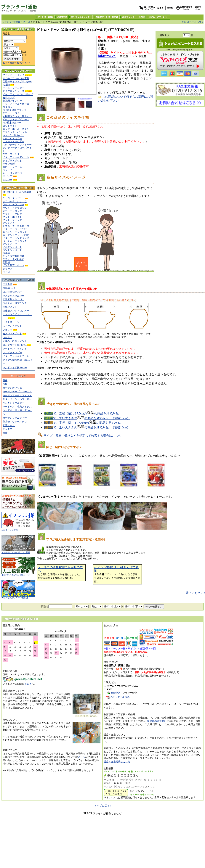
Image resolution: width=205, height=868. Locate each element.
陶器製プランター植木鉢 (107, 17)
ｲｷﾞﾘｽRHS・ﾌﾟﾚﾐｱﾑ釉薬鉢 (17, 192)
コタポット (9, 107)
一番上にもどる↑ (194, 593)
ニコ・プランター (12, 154)
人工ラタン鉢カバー (13, 173)
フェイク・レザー (12, 352)
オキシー (7, 180)
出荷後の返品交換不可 (74, 167)
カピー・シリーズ (12, 167)
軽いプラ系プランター (81, 17)
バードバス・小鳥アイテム (17, 407)
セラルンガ (9, 98)
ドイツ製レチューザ (13, 91)
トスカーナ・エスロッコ (16, 226)
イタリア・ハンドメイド (16, 238)
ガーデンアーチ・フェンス (17, 395)
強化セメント (10, 307)
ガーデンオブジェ (12, 388)
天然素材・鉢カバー (13, 299)
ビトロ (26, 22)
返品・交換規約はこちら (117, 762)
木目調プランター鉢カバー (17, 116)
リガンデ (7, 176)
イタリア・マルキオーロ (16, 104)
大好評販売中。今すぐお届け (18, 597)
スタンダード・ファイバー (17, 145)
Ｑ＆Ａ (28, 684)
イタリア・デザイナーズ (16, 119)
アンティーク (10, 244)
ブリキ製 (7, 284)
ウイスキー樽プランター (16, 303)
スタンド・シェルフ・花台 (17, 399)
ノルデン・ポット (12, 247)
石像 (5, 380)
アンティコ (9, 223)
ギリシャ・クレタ (12, 214)
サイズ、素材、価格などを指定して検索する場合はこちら (82, 436)
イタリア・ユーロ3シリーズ (18, 94)
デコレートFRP (11, 113)
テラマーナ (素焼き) (13, 259)
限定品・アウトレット (159, 17)
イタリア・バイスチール (16, 356)
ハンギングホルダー (13, 403)
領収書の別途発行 (157, 721)
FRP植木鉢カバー (12, 123)
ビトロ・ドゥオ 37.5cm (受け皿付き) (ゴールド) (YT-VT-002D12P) (68, 22)
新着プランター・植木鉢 (133, 17)
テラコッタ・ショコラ (15, 201)
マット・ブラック (12, 220)
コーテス (7, 337)
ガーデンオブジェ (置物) (16, 235)
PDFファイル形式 (120, 697)
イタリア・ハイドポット (16, 157)
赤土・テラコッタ (12, 211)
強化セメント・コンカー (16, 311)
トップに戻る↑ (103, 806)
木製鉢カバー (10, 288)
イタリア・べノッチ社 (15, 229)
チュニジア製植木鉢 (13, 256)
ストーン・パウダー (13, 141)
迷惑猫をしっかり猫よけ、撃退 (18, 552)
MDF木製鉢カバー (12, 292)
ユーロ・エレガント (13, 198)
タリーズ (7, 269)
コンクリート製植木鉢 (15, 345)
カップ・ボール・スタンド (17, 129)
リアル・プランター (13, 88)
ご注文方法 (62, 17)
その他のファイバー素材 (16, 78)
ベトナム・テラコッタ (15, 241)
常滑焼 (6, 262)
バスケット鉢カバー (13, 296)
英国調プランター (12, 101)
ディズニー (9, 429)
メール (81, 757)
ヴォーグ (7, 170)
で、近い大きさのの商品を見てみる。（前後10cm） (87, 418)
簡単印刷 (113, 693)
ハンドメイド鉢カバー (15, 368)
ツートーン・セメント (15, 349)
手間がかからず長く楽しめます (18, 574)
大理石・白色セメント (15, 341)
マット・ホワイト (12, 217)
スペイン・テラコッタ (15, 232)
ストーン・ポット (12, 326)
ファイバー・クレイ (13, 75)
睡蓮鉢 (6, 253)
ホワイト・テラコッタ (15, 208)
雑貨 (5, 433)
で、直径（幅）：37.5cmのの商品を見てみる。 (84, 423)
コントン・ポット (12, 250)
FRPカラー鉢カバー (13, 135)
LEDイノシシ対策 (18, 529)
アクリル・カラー (12, 138)
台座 (5, 384)
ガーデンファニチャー (15, 418)
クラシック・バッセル (15, 132)
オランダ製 (9, 164)
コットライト (10, 126)
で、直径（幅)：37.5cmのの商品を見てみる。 (83, 413)
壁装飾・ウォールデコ (15, 422)
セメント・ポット (12, 333)
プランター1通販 (45, 17)
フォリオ (7, 330)
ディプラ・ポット (12, 161)
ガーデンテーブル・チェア (17, 392)
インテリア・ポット (13, 265)
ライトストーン (11, 322)
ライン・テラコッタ (13, 204)
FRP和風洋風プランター (16, 110)
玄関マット (9, 425)
